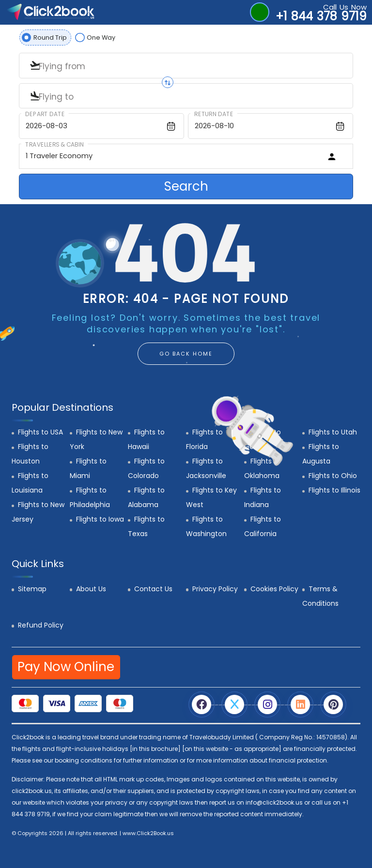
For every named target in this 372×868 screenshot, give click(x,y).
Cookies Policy (274, 589)
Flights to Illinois (334, 490)
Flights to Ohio (333, 476)
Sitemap (32, 589)
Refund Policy (41, 625)
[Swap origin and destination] (168, 82)
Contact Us (153, 589)
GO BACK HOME (186, 354)
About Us (91, 589)
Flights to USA (40, 432)
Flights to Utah (333, 432)
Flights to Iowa (100, 519)
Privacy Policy (215, 589)
